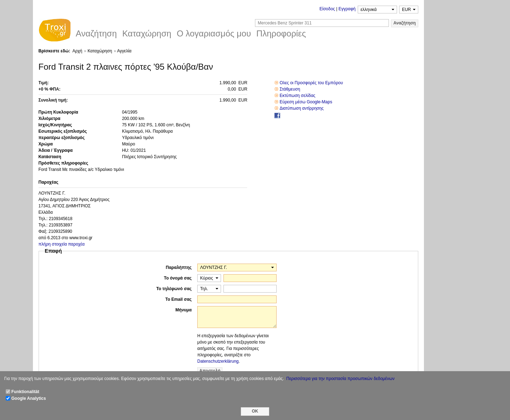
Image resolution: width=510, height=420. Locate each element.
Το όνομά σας (178, 278)
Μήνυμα (183, 310)
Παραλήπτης (179, 267)
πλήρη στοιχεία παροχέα (62, 244)
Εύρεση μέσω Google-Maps (306, 102)
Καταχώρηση (100, 51)
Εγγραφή (347, 9)
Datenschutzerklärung (218, 361)
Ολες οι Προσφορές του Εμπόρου (311, 83)
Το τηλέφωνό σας (174, 289)
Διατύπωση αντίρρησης (301, 108)
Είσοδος (327, 9)
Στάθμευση (290, 89)
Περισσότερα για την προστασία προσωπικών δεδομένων (340, 379)
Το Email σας (178, 299)
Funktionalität (25, 392)
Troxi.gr (55, 31)
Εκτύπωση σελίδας (297, 96)
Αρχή (77, 51)
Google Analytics (29, 398)
